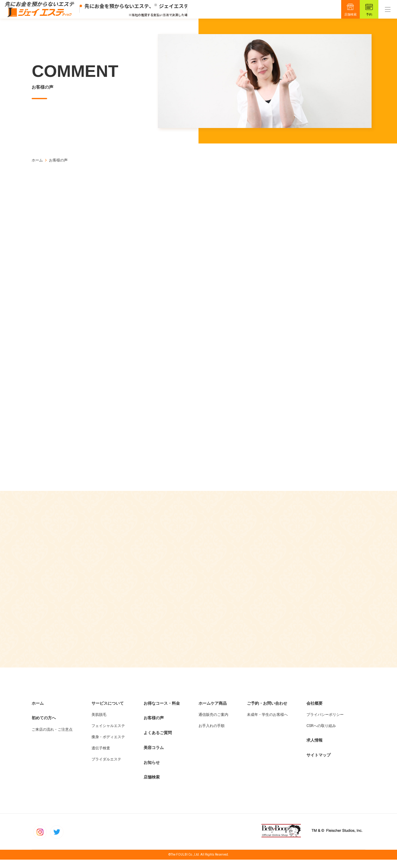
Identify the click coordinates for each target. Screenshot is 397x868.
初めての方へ (44, 726)
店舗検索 (350, 14)
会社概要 (314, 712)
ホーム (37, 160)
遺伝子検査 (101, 756)
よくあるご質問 (158, 741)
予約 (369, 14)
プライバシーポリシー (325, 723)
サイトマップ (319, 763)
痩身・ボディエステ (108, 745)
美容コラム (154, 756)
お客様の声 (154, 726)
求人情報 (314, 749)
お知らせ (152, 771)
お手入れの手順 (212, 734)
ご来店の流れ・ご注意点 (52, 738)
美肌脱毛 (99, 723)
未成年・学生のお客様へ (267, 723)
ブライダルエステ (106, 768)
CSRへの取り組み (321, 734)
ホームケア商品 (213, 712)
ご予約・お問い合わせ (267, 712)
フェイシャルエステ (108, 734)
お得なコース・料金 (162, 712)
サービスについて (108, 712)
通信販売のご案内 (213, 723)
